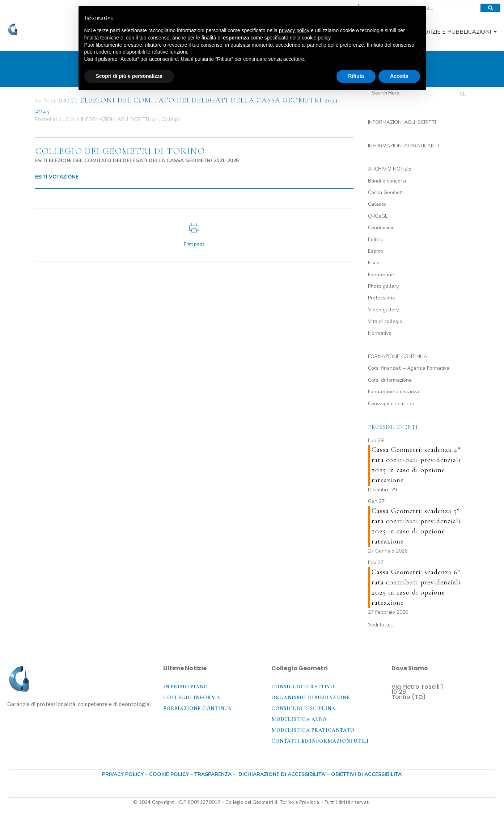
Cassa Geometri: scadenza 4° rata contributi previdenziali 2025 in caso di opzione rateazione (416, 465)
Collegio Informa (192, 698)
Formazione (381, 275)
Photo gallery (383, 286)
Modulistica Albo (299, 719)
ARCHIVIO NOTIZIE (390, 169)
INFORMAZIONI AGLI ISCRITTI (115, 119)
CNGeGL (378, 216)
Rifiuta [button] (356, 76)
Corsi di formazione (390, 380)
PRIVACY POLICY (123, 774)
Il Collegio (169, 119)
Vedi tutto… (381, 625)
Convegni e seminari (391, 404)
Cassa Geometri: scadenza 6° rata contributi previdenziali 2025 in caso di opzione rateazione (416, 587)
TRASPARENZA (213, 774)
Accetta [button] (399, 76)
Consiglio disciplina (303, 708)
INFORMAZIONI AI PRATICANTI (403, 146)
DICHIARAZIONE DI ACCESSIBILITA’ (282, 774)
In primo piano (186, 687)
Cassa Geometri (386, 192)
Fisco (374, 263)
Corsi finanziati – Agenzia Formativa (409, 368)
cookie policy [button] (316, 38)
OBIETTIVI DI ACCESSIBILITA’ (367, 774)
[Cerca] (447, 8)
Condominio (381, 228)
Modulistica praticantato (313, 730)
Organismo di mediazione (311, 698)
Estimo (376, 251)
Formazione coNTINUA (197, 708)
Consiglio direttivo (303, 687)
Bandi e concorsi (387, 181)
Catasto (377, 204)
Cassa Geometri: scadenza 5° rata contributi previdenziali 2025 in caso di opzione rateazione (416, 526)
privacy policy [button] (294, 30)
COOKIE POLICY (170, 774)
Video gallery (383, 310)
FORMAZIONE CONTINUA (398, 356)
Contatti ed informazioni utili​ (320, 741)
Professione (382, 298)
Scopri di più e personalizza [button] (129, 76)
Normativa (380, 333)
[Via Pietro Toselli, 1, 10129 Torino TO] (444, 730)
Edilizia (376, 240)
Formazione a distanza (393, 392)
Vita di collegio (385, 321)
